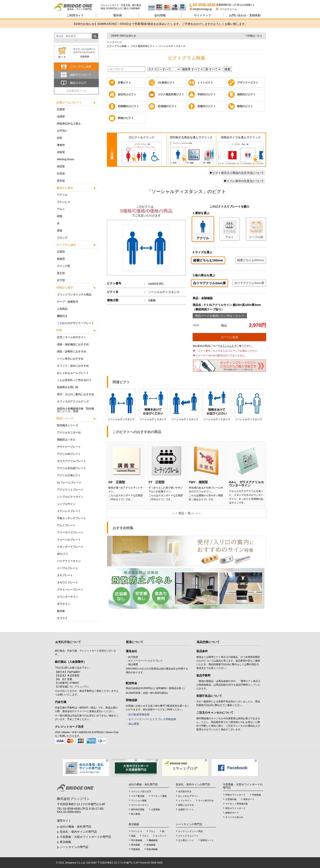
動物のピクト (245, 106)
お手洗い (62, 131)
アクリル (62, 195)
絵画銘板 (151, 845)
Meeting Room (66, 159)
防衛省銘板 (152, 849)
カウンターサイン (68, 597)
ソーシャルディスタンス (121, 405)
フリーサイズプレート (70, 532)
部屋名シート (207, 840)
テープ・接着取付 (68, 302)
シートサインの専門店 (74, 847)
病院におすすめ (186, 805)
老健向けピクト (207, 106)
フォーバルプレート (69, 540)
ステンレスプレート (69, 511)
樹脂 (60, 216)
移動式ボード (232, 813)
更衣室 (61, 181)
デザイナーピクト (248, 83)
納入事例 (136, 814)
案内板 (61, 611)
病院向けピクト (246, 94)
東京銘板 (66, 842)
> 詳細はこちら (254, 36)
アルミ (61, 209)
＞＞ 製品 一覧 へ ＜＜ (187, 513)
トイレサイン (185, 800)
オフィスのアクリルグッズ (73, 401)
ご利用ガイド (75, 15)
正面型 (61, 252)
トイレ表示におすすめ (70, 359)
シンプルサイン (66, 504)
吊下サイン (64, 604)
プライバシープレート (70, 590)
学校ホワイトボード (235, 795)
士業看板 (156, 809)
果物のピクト (126, 118)
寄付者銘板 (137, 840)
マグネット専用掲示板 (237, 804)
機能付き (62, 316)
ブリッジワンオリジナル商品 (74, 295)
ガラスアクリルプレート (72, 461)
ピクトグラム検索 (117, 46)
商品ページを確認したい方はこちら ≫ (220, 316)
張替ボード (249, 799)
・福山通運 (132, 724)
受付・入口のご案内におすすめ (76, 394)
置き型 (61, 273)
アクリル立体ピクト (69, 475)
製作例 (118, 15)
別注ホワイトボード (235, 808)
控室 (60, 138)
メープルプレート (68, 568)
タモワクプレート (68, 582)
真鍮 (60, 230)
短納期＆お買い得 (68, 387)
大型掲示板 (231, 799)
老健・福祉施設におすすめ (73, 344)
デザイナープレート (69, 447)
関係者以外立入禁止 (69, 124)
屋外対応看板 (138, 809)
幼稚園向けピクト (128, 106)
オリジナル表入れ (234, 817)
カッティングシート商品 (191, 831)
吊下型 (61, 280)
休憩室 (61, 166)
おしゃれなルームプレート (73, 373)
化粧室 (61, 152)
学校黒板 (257, 795)
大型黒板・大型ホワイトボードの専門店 (86, 837)
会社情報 (160, 15)
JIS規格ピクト (166, 83)
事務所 (61, 145)
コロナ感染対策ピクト (142, 46)
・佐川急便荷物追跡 (138, 714)
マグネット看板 (159, 796)
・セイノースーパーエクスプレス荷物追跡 (151, 719)
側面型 (61, 259)
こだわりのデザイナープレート (76, 323)
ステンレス (64, 202)
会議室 (61, 116)
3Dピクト (63, 554)
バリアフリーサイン (69, 561)
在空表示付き (185, 791)
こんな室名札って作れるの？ (74, 380)
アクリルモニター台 (69, 432)
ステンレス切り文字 (141, 791)
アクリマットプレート (70, 490)
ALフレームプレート (69, 482)
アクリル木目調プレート (72, 468)
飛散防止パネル (66, 440)
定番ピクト (124, 83)
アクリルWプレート (69, 454)
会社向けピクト (127, 94)
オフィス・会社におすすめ (73, 366)
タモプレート (65, 575)
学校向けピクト (207, 94)
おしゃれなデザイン (188, 796)
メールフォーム (226, 9)
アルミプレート (66, 525)
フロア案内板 (138, 796)
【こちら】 (228, 346)
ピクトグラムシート (188, 836)
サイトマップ (202, 15)
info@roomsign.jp (201, 9)
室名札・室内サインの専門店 (78, 832)
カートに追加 (229, 337)
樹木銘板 (136, 845)
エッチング (161, 836)
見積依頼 (245, 15)
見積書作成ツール (76, 91)
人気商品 (62, 309)
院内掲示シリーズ (68, 425)
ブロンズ (62, 238)
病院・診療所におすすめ (72, 351)
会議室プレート (186, 809)
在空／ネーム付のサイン (72, 337)
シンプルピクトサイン (70, 497)
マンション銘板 (139, 800)
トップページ (114, 42)
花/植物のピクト (167, 106)
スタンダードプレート (70, 547)
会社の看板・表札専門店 (76, 827)
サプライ (62, 618)
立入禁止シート (186, 840)
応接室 (61, 109)
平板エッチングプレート (72, 518)
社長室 (61, 174)
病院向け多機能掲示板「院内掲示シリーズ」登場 (76, 410)
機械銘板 (153, 840)
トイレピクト (205, 83)
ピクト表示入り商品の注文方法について (237, 173)
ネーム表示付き (206, 800)
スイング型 (64, 266)
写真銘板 (136, 849)
